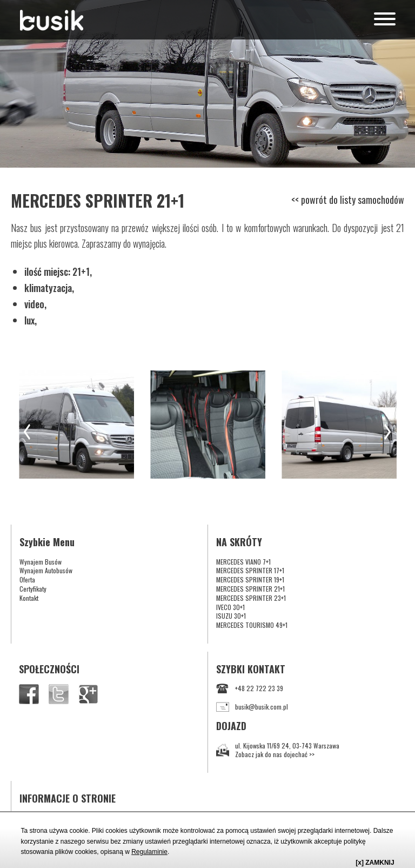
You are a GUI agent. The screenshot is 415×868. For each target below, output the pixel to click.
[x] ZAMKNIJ (375, 863)
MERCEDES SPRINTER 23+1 (251, 598)
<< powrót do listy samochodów (348, 200)
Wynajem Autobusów (46, 570)
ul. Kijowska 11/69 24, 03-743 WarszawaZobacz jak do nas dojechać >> (278, 750)
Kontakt (29, 598)
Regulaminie (149, 852)
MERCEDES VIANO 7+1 (243, 562)
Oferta (27, 579)
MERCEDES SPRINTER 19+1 (250, 579)
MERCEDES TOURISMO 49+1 (252, 625)
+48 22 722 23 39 (250, 689)
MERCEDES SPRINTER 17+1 (250, 570)
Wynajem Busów (41, 562)
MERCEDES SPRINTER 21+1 (250, 589)
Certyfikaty (33, 589)
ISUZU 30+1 (231, 616)
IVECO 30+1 (230, 607)
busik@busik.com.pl (252, 707)
